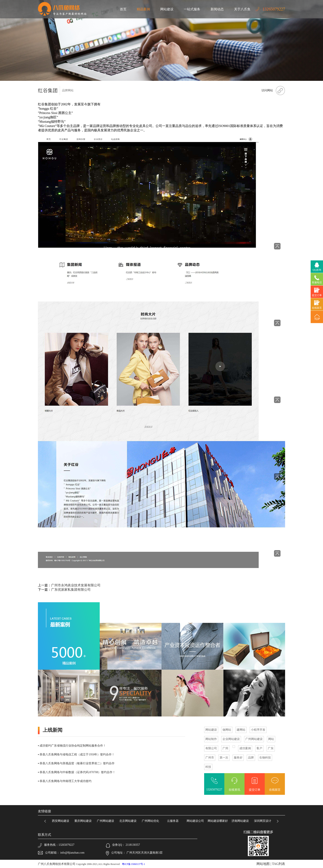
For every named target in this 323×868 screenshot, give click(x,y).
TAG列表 (279, 864)
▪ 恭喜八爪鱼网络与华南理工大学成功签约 (65, 781)
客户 (259, 748)
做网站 (227, 730)
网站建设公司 (197, 821)
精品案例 (143, 9)
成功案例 (245, 748)
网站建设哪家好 (219, 821)
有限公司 (211, 748)
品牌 (251, 758)
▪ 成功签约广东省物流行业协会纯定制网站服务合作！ (72, 746)
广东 (271, 748)
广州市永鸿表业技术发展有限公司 (76, 585)
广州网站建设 (254, 739)
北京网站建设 (129, 821)
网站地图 (263, 864)
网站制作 (211, 739)
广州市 (210, 758)
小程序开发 (258, 730)
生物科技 (265, 758)
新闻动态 (217, 9)
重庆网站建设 (84, 821)
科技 (208, 767)
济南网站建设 (242, 821)
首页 (123, 9)
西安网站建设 (62, 821)
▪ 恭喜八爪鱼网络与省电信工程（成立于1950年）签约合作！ (76, 755)
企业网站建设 (231, 739)
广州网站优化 (152, 821)
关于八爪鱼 (242, 9)
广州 (225, 748)
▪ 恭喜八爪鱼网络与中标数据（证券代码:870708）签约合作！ (77, 772)
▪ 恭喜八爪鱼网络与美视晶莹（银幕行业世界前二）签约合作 (76, 763)
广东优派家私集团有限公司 (71, 590)
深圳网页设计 (264, 821)
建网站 (241, 730)
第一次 (224, 758)
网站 (271, 739)
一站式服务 (192, 9)
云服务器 (174, 821)
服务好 (238, 758)
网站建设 (167, 9)
